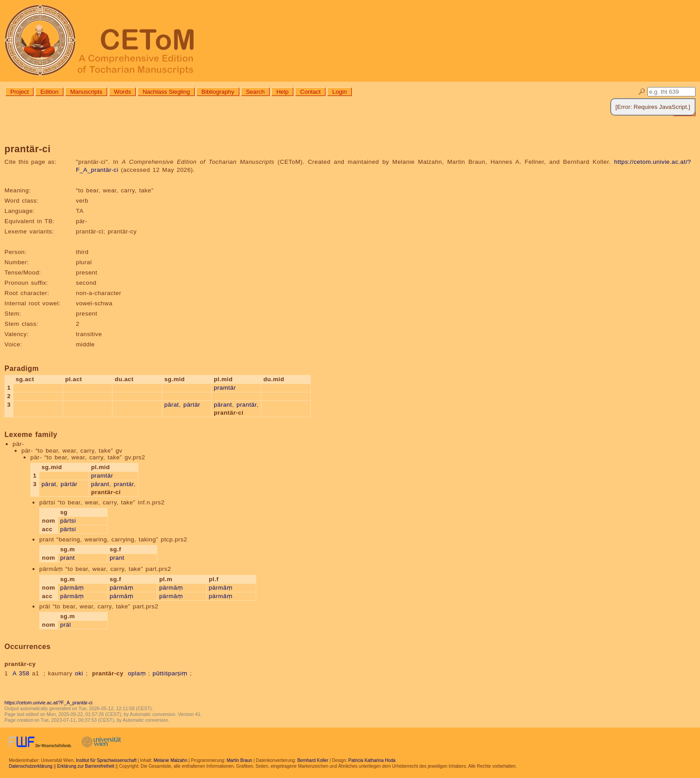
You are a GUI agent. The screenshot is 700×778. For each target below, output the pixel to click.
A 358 (21, 673)
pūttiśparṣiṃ (170, 673)
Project (19, 92)
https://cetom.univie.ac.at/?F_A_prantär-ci (48, 703)
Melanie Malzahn (171, 760)
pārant (223, 405)
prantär (247, 405)
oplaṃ (137, 673)
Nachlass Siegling (166, 92)
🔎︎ (642, 92)
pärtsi (68, 521)
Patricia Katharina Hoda (372, 760)
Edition (49, 92)
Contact (310, 92)
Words (122, 92)
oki (79, 673)
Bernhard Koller (313, 760)
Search (255, 92)
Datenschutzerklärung (31, 766)
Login (340, 92)
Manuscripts (86, 92)
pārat (172, 405)
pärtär (192, 405)
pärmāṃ (72, 588)
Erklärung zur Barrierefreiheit (86, 766)
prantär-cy (108, 673)
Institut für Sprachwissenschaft (106, 760)
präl (66, 625)
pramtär (225, 388)
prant (68, 558)
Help (282, 92)
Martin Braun (240, 760)
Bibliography (218, 92)
